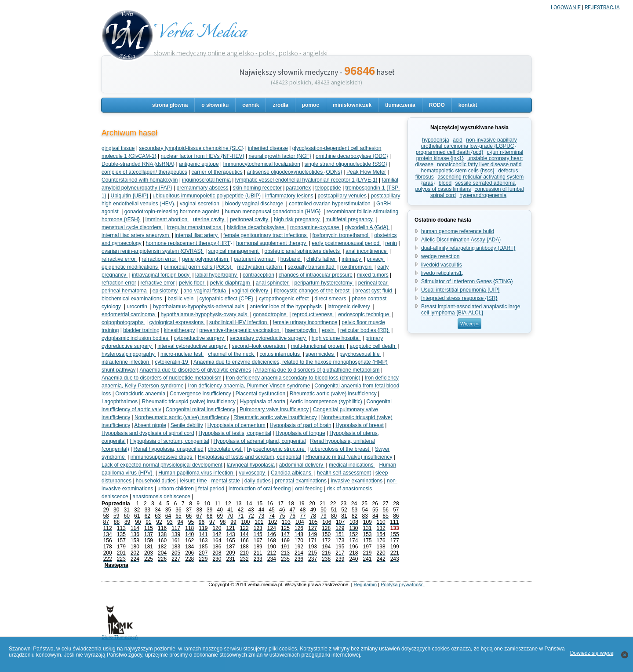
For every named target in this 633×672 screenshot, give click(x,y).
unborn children (176, 489)
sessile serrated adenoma (486, 183)
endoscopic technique (364, 314)
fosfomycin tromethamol (341, 235)
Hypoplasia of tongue (300, 433)
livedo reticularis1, (442, 273)
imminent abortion (167, 219)
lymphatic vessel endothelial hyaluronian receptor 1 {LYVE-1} (306, 180)
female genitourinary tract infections (266, 235)
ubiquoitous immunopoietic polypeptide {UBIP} (207, 196)
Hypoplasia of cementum (236, 425)
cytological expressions (177, 322)
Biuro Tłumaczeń (120, 635)
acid (458, 140)
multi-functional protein (318, 346)
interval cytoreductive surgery (192, 346)
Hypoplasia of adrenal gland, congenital (259, 441)
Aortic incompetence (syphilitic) (326, 402)
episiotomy (166, 291)
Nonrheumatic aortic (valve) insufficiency (182, 417)
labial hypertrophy (217, 275)
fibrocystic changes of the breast (312, 291)
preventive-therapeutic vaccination (240, 330)
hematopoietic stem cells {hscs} (457, 171)
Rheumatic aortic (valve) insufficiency (333, 394)
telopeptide (328, 188)
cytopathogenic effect (285, 299)
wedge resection (440, 256)
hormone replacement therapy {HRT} (189, 243)
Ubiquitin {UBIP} (129, 196)
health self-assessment (344, 473)
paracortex (299, 188)
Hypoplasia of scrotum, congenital (170, 441)
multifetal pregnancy (350, 219)
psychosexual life (360, 354)
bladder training (141, 330)
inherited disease (268, 148)
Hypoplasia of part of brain (301, 425)
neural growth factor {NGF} (280, 156)
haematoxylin (301, 330)
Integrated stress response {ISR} (459, 298)
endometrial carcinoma (129, 314)
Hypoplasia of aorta (263, 402)
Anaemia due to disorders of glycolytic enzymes (195, 370)
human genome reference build (458, 231)
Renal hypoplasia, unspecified (169, 449)
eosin (329, 330)
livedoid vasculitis (442, 265)
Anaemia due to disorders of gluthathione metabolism (317, 370)
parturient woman (255, 259)
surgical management (234, 251)
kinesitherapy (180, 330)
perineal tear (374, 283)
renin (391, 243)
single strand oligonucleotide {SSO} (346, 164)
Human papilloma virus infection (196, 473)
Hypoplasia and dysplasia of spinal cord (148, 433)
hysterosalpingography (129, 354)
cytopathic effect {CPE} (227, 299)
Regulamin (365, 584)
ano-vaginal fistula (205, 291)
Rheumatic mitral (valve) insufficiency (349, 457)
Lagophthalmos (120, 402)
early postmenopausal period (346, 243)
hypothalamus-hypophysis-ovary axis (205, 314)
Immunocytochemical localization (261, 164)
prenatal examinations (301, 481)
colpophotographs (123, 322)
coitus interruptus (281, 354)
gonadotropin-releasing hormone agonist (173, 212)
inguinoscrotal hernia (206, 180)
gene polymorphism (206, 259)
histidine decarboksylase (256, 227)
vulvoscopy (253, 473)
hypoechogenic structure (276, 449)
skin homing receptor (257, 188)
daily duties (258, 481)
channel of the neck (231, 354)
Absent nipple (150, 425)
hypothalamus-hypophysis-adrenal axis (199, 307)
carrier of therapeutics (217, 172)
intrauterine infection (126, 362)
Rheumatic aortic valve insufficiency (275, 417)
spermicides (320, 354)
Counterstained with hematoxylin (140, 180)
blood (445, 183)
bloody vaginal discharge (255, 204)
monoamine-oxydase (315, 227)
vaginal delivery (251, 291)
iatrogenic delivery (349, 307)
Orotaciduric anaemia (140, 394)
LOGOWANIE (566, 7)
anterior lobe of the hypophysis (287, 307)
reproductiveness (313, 314)
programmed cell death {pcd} (449, 152)
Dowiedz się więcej (592, 653)
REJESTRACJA (602, 7)
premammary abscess (203, 188)
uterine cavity (209, 219)
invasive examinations (357, 481)
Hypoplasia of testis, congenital (235, 433)
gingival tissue (118, 148)
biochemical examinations (133, 299)
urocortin (138, 307)
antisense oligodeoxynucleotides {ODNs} (294, 172)
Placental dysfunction (260, 394)
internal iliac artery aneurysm (136, 235)
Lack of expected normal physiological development (162, 465)
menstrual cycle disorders (132, 227)
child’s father (322, 259)
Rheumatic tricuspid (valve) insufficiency (189, 402)
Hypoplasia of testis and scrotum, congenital (249, 457)
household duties (156, 481)
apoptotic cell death (373, 346)
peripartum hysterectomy (324, 283)
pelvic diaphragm (231, 283)
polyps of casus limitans (443, 189)
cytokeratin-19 (172, 362)
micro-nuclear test (182, 354)
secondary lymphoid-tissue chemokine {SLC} (191, 148)
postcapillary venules (342, 196)
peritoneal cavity (250, 219)
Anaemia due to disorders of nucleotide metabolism (162, 378)
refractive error (119, 259)
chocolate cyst (225, 449)
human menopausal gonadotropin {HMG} (273, 212)
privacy (376, 259)
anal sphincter (273, 283)
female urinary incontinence (305, 322)
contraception (258, 275)
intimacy (352, 259)
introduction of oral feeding (260, 489)
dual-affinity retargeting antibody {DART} (468, 248)
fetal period (211, 489)
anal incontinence (367, 251)
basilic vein (182, 299)
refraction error (160, 259)
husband (291, 259)
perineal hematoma (125, 291)
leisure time (193, 481)
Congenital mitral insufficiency (201, 409)
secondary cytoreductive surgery (269, 338)
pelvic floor (192, 283)
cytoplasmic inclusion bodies (136, 338)
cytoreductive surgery (200, 338)
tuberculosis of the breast (340, 449)
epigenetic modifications (130, 267)
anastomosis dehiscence (162, 497)
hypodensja (435, 140)
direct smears (331, 299)
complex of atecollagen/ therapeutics (144, 172)
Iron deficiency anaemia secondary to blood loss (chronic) (293, 378)
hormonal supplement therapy (272, 243)
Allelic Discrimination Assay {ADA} (461, 240)
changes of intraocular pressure (316, 275)
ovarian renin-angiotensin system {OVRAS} (153, 251)
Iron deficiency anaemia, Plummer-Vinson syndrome (249, 386)
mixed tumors (373, 275)
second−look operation (259, 346)
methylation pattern (260, 267)
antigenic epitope (199, 164)
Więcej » (469, 324)
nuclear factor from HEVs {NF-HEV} (203, 156)
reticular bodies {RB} (365, 330)
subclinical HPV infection (239, 322)
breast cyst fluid (374, 291)
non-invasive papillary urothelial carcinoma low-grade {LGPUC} (469, 143)
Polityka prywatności (403, 584)
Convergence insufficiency (200, 394)
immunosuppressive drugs (162, 457)
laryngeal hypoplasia (251, 465)
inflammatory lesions (289, 196)
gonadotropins (270, 314)
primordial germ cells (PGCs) (198, 267)
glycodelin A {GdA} (367, 227)
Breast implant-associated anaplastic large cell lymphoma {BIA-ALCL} (471, 310)
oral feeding (309, 489)
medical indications (352, 465)
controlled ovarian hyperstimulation (330, 204)
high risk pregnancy (297, 219)
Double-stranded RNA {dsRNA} (138, 164)
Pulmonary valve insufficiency (274, 409)
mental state (226, 481)
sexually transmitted (312, 267)
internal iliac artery (197, 235)
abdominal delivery (302, 465)
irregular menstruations (195, 227)
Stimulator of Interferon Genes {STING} (467, 281)
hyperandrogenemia (483, 195)
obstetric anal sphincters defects (303, 251)
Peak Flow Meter (366, 172)
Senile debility (187, 425)
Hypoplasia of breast (359, 425)
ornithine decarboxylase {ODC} (352, 156)
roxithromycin (357, 267)
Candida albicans (292, 473)
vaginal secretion (200, 204)
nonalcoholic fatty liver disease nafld (479, 164)
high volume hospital (337, 338)
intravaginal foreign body (161, 275)
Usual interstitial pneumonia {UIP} (460, 290)
